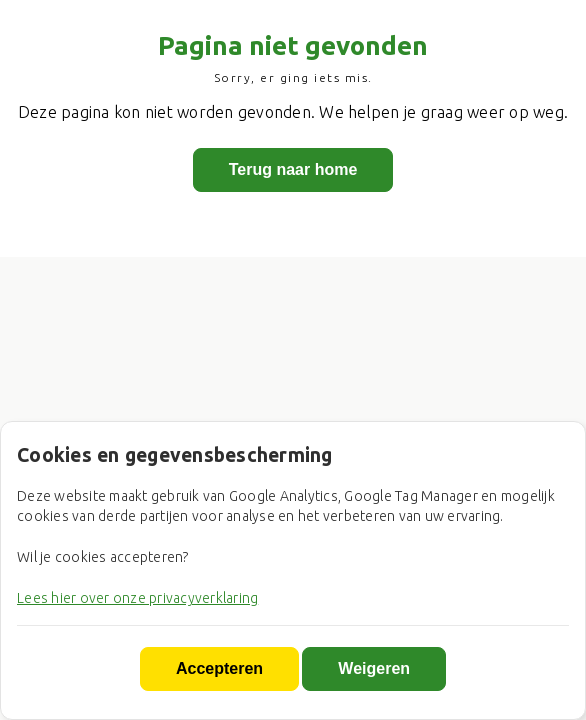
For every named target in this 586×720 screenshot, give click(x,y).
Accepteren (219, 669)
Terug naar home (293, 170)
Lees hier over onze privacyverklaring (137, 598)
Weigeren (374, 669)
